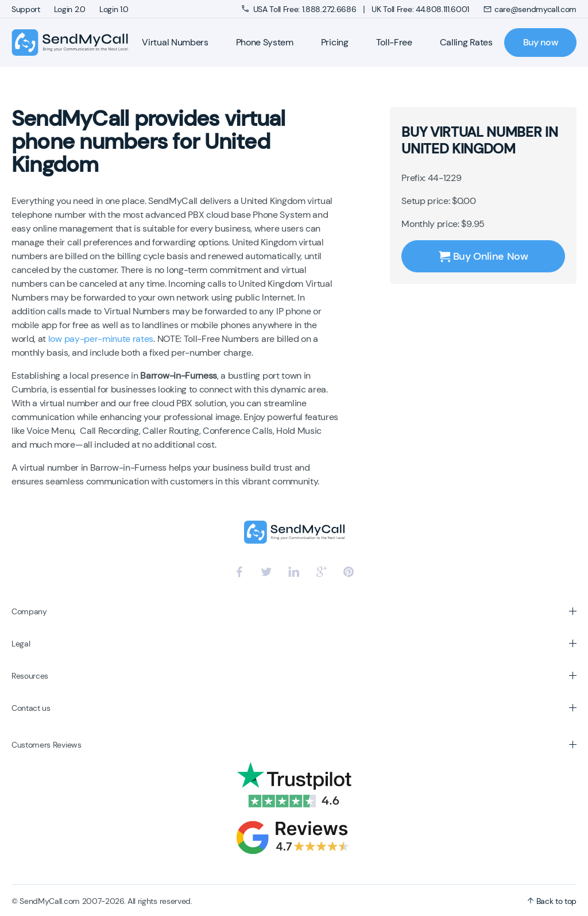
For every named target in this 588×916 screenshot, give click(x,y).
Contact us (31, 708)
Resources (30, 676)
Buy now (541, 42)
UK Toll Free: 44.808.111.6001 (420, 9)
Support (26, 9)
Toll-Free (394, 42)
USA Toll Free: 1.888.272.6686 (300, 9)
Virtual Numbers (175, 42)
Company (29, 611)
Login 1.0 (114, 9)
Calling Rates (466, 42)
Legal (21, 644)
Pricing (335, 42)
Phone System (265, 42)
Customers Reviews (47, 745)
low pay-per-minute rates (101, 339)
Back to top (552, 901)
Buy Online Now (483, 256)
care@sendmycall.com (530, 9)
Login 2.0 (70, 9)
